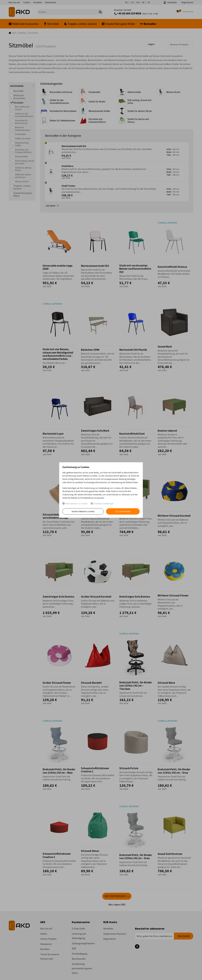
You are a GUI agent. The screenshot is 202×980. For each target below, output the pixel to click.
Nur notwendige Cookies (83, 511)
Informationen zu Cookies (75, 504)
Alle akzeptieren (123, 511)
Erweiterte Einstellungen (102, 504)
